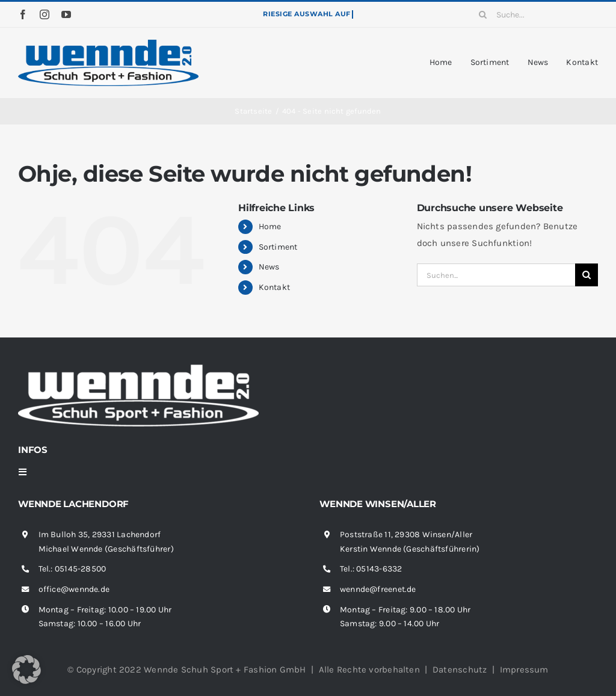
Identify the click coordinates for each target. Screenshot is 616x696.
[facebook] (23, 14)
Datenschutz (460, 670)
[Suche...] (534, 14)
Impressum (524, 670)
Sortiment (278, 247)
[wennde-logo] (108, 44)
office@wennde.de (74, 589)
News (269, 267)
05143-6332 (379, 569)
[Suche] (483, 14)
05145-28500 (80, 569)
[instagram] (45, 14)
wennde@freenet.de (378, 589)
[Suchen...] (496, 275)
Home (270, 226)
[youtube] (66, 14)
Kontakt (275, 287)
